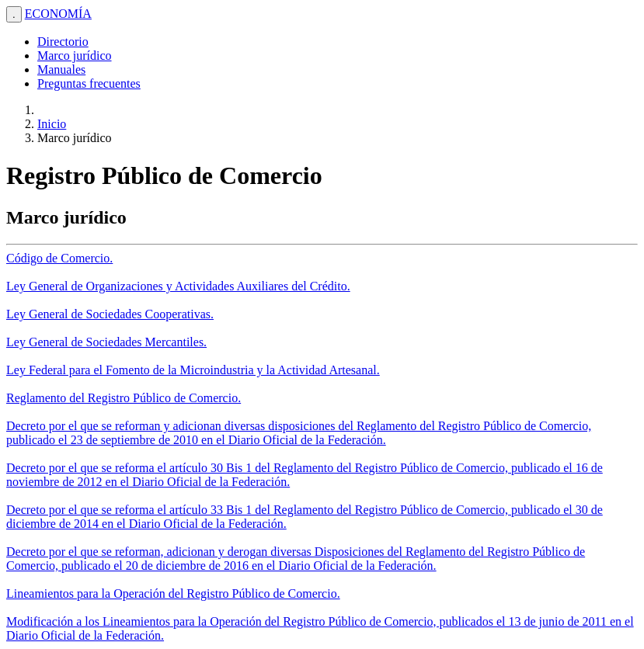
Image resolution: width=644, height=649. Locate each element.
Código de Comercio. (59, 258)
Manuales (61, 69)
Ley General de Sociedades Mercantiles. (106, 342)
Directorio (63, 42)
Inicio (52, 124)
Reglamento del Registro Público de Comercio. (124, 398)
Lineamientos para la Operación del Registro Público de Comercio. (173, 593)
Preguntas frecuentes (89, 83)
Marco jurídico (75, 56)
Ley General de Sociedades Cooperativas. (110, 314)
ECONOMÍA (58, 14)
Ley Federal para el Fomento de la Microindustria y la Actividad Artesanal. (193, 370)
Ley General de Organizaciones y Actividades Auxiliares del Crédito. (178, 286)
